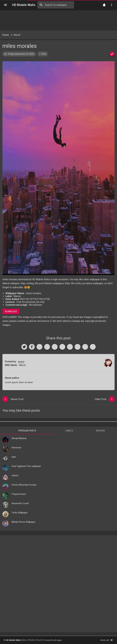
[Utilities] (112, 5)
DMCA (24, 640)
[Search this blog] (56, 5)
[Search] (41, 5)
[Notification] (104, 5)
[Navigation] (5, 5)
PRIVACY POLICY (35, 640)
